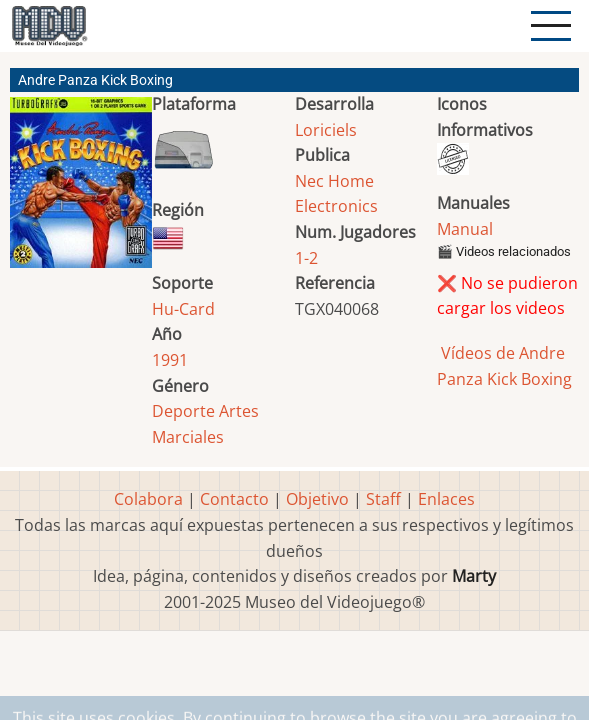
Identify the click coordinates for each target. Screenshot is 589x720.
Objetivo (317, 499)
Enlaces (446, 499)
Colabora (148, 499)
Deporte (183, 411)
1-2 (306, 258)
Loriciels (326, 130)
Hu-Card (183, 309)
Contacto (234, 499)
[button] (81, 190)
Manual (465, 229)
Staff (383, 499)
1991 (170, 360)
